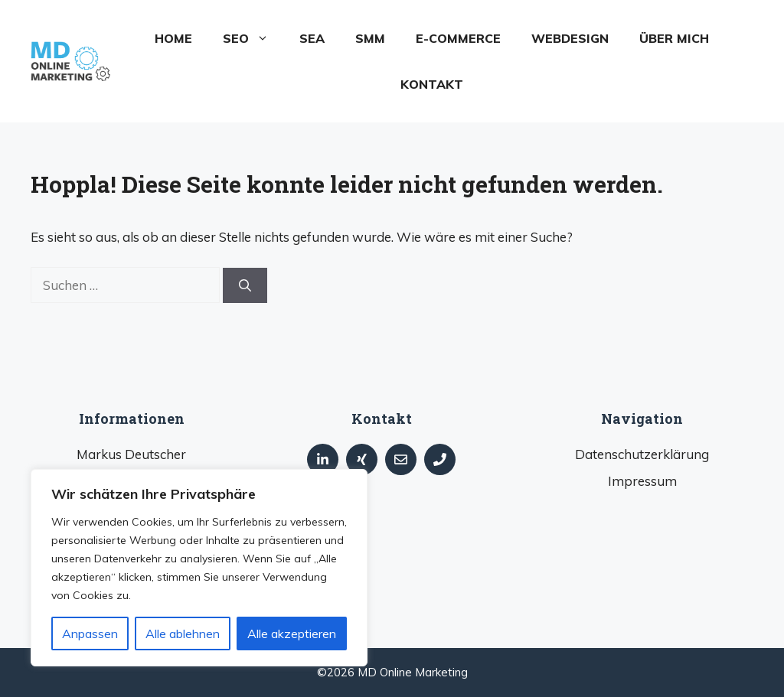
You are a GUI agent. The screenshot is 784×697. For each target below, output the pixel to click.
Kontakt (432, 84)
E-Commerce (458, 38)
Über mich (674, 38)
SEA (312, 38)
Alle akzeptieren (292, 633)
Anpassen (90, 633)
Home (173, 38)
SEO (253, 38)
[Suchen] (245, 285)
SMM (370, 38)
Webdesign (570, 38)
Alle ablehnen (183, 633)
